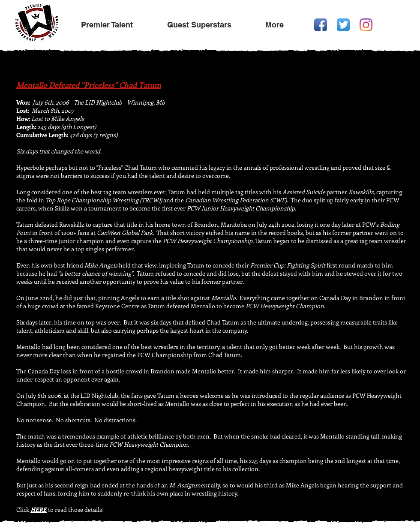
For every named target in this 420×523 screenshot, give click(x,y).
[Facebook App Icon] (321, 25)
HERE (39, 509)
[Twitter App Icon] (343, 25)
